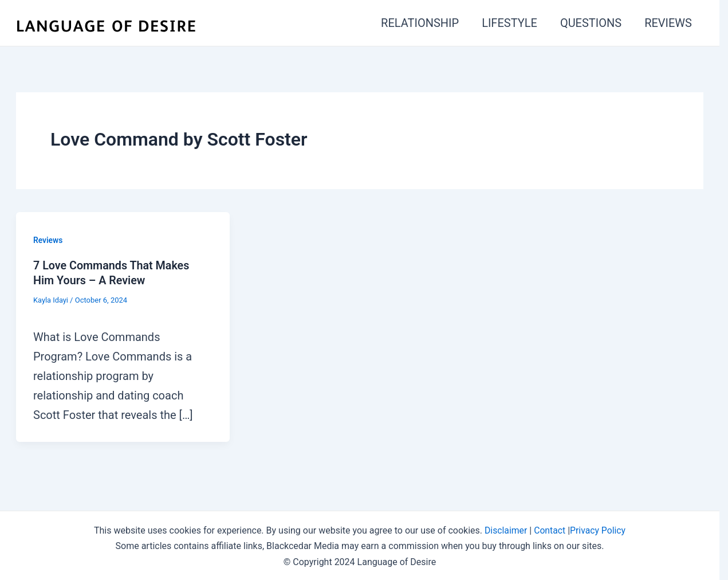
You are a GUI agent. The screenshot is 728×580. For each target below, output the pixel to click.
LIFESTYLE (509, 23)
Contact (550, 529)
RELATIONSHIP (420, 23)
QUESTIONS (591, 23)
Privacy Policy (598, 529)
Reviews (48, 240)
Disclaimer (505, 529)
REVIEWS (668, 23)
